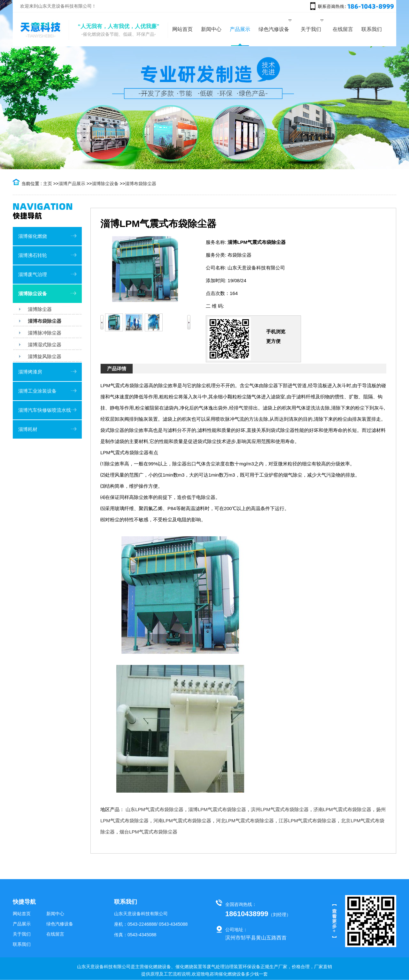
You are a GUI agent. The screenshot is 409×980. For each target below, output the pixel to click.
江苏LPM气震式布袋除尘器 (308, 821)
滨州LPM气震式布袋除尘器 (280, 809)
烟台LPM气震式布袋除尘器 (148, 832)
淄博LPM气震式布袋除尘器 (217, 809)
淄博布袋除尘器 (141, 184)
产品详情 (117, 369)
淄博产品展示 (72, 184)
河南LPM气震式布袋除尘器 (182, 821)
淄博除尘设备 (105, 184)
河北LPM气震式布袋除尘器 (245, 821)
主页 (48, 184)
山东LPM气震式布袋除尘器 (154, 809)
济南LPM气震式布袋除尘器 (342, 809)
